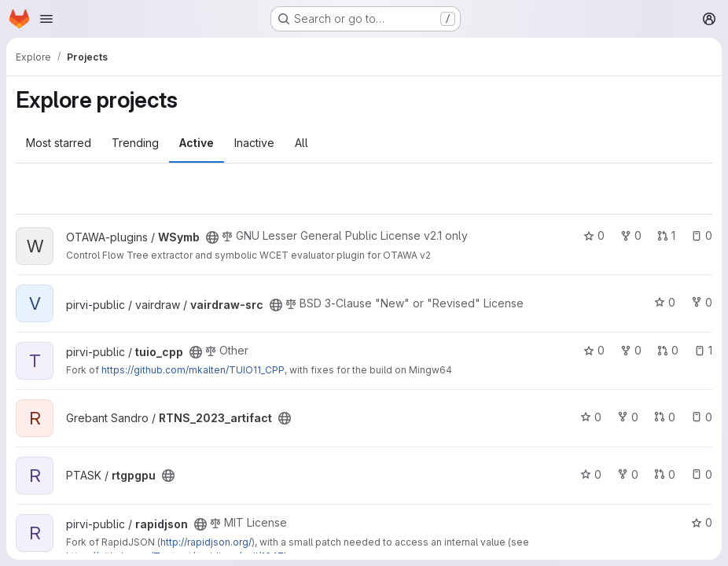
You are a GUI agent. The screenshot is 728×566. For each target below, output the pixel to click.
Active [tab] (197, 143)
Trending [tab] (135, 143)
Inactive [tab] (254, 143)
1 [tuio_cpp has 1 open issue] (703, 350)
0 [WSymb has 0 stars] (594, 235)
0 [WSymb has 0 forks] (631, 235)
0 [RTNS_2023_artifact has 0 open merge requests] (665, 417)
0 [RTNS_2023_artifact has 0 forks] (628, 417)
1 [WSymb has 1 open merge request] (666, 235)
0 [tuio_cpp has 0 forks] (631, 350)
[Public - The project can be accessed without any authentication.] (212, 237)
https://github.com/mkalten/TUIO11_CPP (193, 370)
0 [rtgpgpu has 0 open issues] (702, 474)
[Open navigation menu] (46, 19)
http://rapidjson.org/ (206, 542)
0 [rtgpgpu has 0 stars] (591, 474)
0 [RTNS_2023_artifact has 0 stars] (591, 417)
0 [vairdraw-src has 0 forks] (702, 302)
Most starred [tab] (59, 143)
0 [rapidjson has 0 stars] (702, 522)
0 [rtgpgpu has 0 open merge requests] (665, 474)
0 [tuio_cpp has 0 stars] (594, 350)
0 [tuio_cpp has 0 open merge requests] (668, 350)
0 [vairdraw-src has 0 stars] (665, 302)
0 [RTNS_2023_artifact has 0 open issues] (702, 417)
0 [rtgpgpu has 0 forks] (628, 474)
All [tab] (301, 143)
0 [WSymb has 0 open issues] (702, 235)
